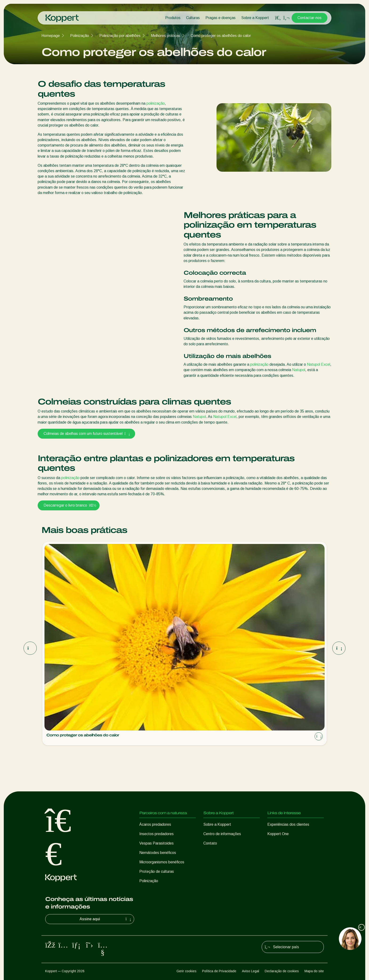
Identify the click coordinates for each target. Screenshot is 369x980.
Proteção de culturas (157, 871)
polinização (156, 103)
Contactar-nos (309, 18)
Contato (210, 843)
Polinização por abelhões (120, 36)
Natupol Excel (319, 364)
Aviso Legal (251, 971)
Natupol (299, 370)
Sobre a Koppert (255, 18)
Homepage (51, 36)
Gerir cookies (187, 971)
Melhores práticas (166, 36)
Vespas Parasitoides (156, 843)
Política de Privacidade (219, 971)
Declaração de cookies (282, 971)
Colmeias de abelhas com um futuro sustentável (86, 434)
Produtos (173, 18)
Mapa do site (314, 971)
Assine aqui (106, 919)
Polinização (80, 36)
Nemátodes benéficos (158, 853)
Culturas (193, 18)
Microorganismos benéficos (162, 862)
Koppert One (278, 834)
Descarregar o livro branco (69, 505)
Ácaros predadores (155, 824)
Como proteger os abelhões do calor (221, 36)
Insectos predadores (156, 834)
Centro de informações (222, 834)
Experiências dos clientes (288, 824)
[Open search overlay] (278, 18)
